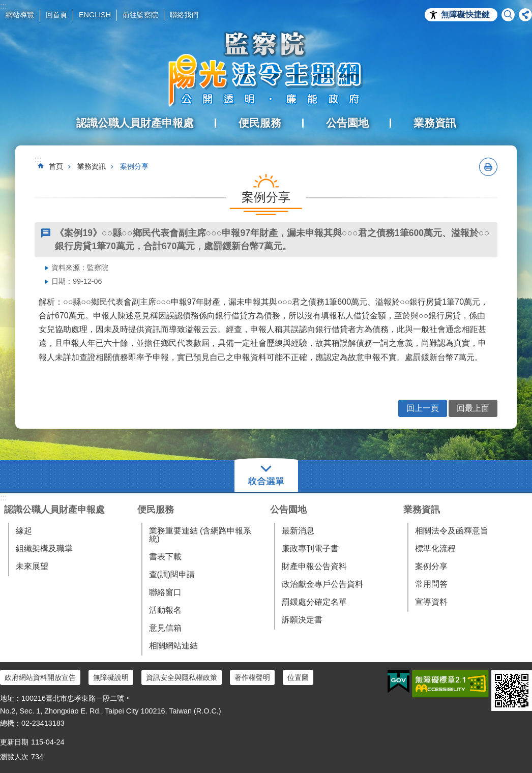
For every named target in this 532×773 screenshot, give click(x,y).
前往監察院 (140, 15)
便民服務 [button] (260, 123)
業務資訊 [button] (435, 123)
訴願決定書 (302, 620)
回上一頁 (423, 408)
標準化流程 (435, 548)
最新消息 (298, 531)
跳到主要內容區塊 (5, 5)
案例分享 (134, 166)
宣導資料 (431, 602)
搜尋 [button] (508, 15)
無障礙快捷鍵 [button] (465, 14)
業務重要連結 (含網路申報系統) (200, 535)
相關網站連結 (173, 646)
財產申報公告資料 (314, 566)
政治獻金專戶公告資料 (322, 584)
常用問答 (431, 584)
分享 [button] (525, 15)
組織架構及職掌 (44, 548)
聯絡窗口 (165, 592)
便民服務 (156, 510)
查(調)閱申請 (172, 574)
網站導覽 (20, 15)
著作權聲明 (252, 677)
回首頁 (56, 15)
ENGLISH (95, 15)
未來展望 (32, 566)
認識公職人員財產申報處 (54, 510)
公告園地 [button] (347, 123)
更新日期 (14, 742)
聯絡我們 (184, 15)
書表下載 (165, 557)
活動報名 (165, 610)
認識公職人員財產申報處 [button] (135, 123)
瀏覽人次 (14, 757)
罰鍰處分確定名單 (314, 602)
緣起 (24, 531)
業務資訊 (92, 166)
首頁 (56, 166)
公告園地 (288, 510)
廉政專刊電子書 (310, 548)
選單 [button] (266, 476)
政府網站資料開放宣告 (40, 677)
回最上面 (473, 408)
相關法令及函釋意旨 (452, 531)
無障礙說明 (111, 677)
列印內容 (488, 167)
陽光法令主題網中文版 (266, 69)
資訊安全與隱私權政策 (182, 677)
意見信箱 (165, 628)
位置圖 (298, 677)
